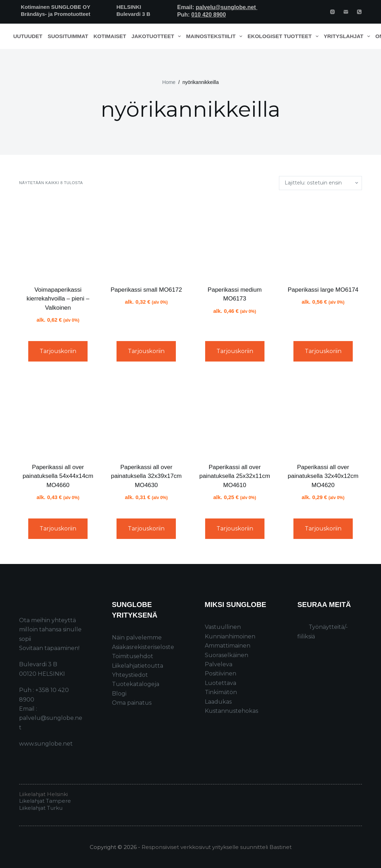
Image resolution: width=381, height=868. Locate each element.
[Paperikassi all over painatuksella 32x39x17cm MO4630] (146, 415)
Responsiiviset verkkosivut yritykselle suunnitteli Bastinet (217, 847)
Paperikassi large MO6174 (323, 290)
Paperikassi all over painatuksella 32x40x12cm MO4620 (323, 476)
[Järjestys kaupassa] (320, 183)
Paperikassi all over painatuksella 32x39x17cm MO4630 (146, 476)
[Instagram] (332, 12)
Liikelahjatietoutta (138, 666)
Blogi (119, 694)
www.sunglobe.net (46, 744)
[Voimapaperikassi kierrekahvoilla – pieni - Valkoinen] (58, 238)
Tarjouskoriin (58, 351)
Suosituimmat (68, 36)
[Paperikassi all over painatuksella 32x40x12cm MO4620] (323, 415)
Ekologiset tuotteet (284, 36)
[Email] (346, 12)
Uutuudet (28, 36)
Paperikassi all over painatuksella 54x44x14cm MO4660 (58, 476)
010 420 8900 (209, 15)
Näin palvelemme (137, 638)
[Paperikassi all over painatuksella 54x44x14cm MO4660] (58, 415)
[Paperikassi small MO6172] (146, 238)
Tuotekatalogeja (136, 684)
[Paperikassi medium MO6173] (235, 238)
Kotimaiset (110, 36)
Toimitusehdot (133, 656)
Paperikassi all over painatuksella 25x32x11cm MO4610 (234, 476)
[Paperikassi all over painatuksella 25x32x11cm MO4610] (235, 415)
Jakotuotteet (157, 36)
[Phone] (359, 12)
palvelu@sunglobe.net (227, 7)
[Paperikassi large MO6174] (323, 238)
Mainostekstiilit (216, 36)
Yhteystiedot (130, 675)
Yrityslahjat (348, 36)
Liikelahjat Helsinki (43, 794)
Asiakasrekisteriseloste (143, 647)
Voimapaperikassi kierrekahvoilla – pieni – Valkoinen (58, 299)
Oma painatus (132, 703)
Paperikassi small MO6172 (146, 290)
